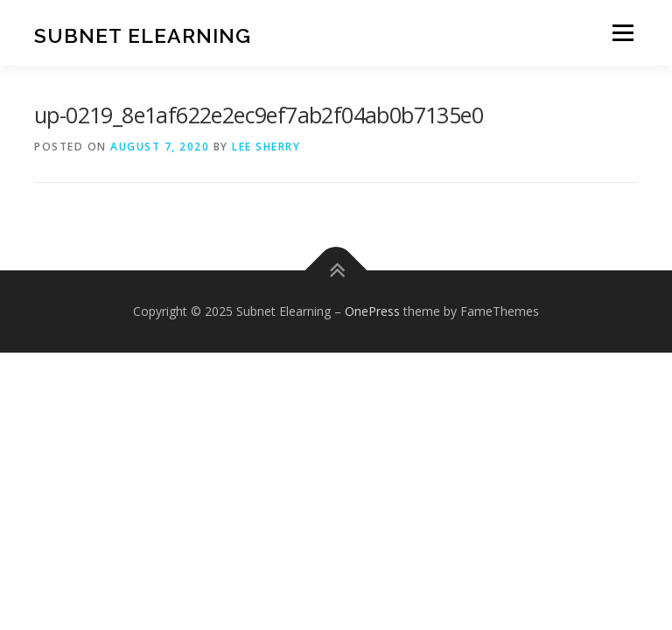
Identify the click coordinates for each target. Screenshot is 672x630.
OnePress (372, 311)
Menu (623, 32)
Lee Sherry (266, 147)
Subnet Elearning (143, 35)
